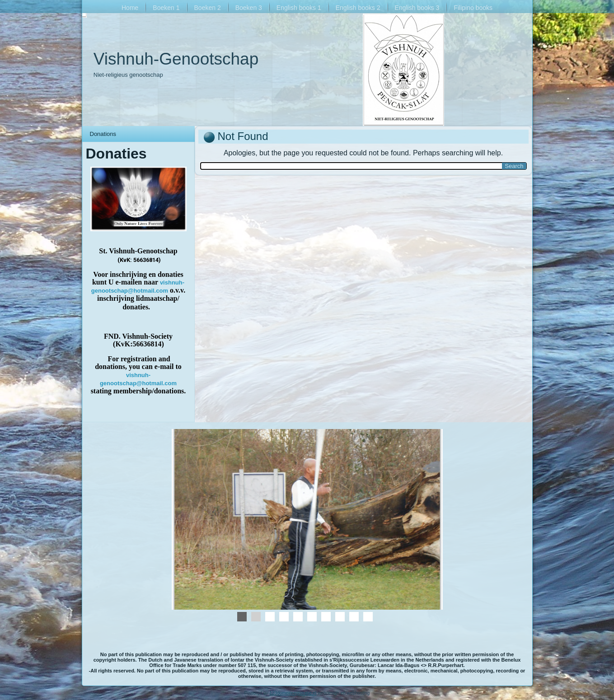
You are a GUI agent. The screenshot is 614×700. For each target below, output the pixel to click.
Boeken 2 (208, 8)
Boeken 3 (249, 8)
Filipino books (473, 8)
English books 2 (358, 8)
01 (270, 617)
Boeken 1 (166, 8)
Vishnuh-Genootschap (176, 59)
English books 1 (299, 8)
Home (130, 8)
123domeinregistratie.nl (293, 693)
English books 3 (417, 8)
